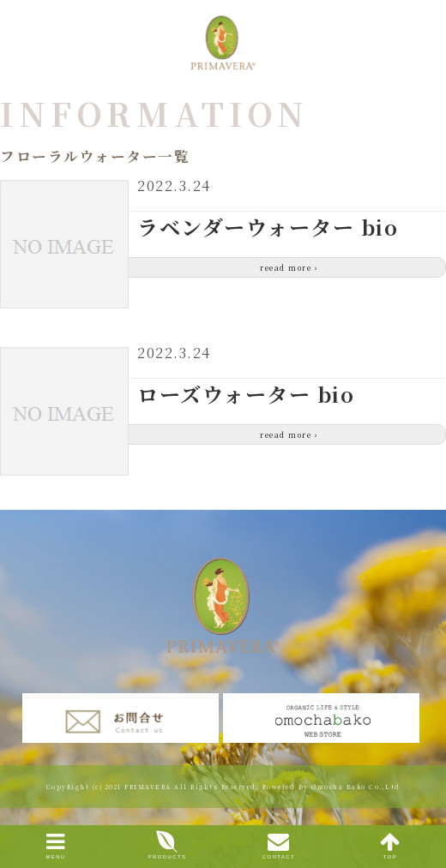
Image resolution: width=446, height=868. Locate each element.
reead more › (289, 267)
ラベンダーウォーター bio (268, 227)
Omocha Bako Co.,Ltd (356, 787)
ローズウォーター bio (246, 394)
